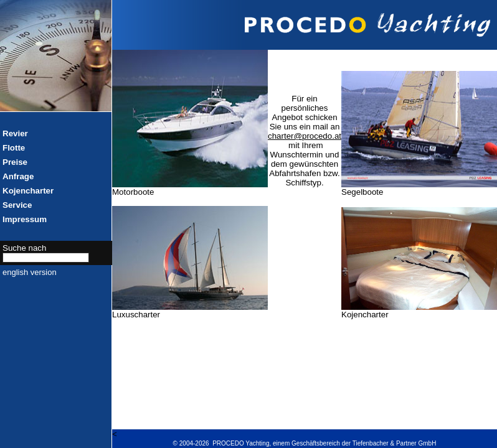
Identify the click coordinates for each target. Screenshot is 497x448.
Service (17, 205)
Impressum (25, 219)
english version (30, 272)
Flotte (14, 148)
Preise (15, 162)
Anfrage (18, 176)
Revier (15, 133)
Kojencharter (28, 191)
